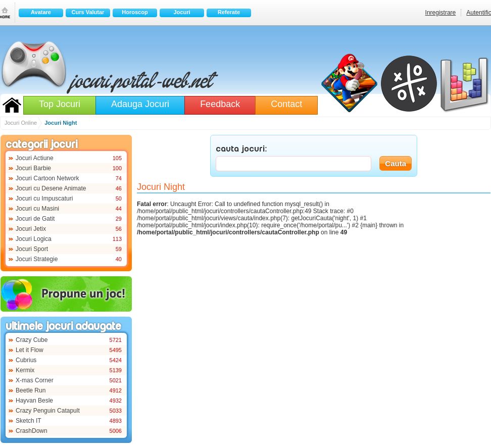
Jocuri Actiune (35, 158)
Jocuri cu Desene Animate (51, 188)
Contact (286, 104)
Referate (229, 12)
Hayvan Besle (34, 401)
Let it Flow (30, 350)
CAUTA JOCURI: (241, 150)
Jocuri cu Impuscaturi (44, 198)
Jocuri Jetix (31, 229)
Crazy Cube (32, 340)
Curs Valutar (88, 12)
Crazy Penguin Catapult (48, 411)
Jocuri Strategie (37, 259)
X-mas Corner (35, 380)
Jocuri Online (12, 105)
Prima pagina (5, 12)
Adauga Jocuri (140, 104)
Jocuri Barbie (33, 168)
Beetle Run (31, 390)
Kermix (25, 370)
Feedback (220, 104)
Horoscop (135, 12)
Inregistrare (441, 13)
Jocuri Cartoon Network (47, 178)
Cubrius (26, 360)
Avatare (41, 12)
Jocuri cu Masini (37, 209)
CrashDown (32, 431)
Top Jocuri (60, 104)
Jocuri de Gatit (35, 219)
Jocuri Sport (32, 249)
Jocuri (182, 12)
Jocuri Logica (34, 239)
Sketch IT (29, 421)
